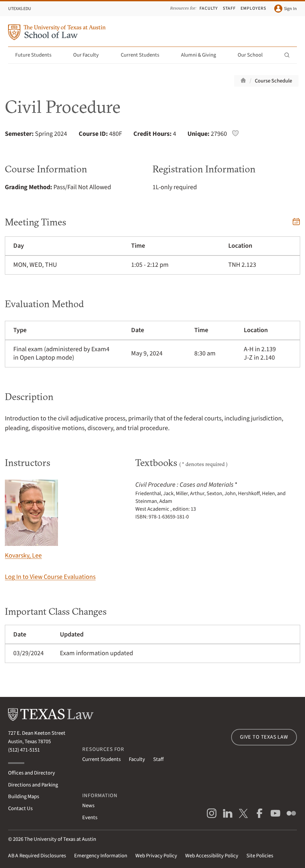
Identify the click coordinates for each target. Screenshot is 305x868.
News (88, 806)
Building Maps (24, 797)
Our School (254, 55)
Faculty (209, 8)
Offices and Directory (32, 773)
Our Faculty (90, 55)
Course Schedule (273, 81)
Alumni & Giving (202, 55)
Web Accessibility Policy (212, 856)
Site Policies (260, 856)
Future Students (37, 55)
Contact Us (20, 808)
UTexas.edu (20, 9)
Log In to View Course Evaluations (50, 577)
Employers (253, 8)
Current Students (144, 55)
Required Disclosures (37, 856)
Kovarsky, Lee (31, 520)
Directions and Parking (33, 785)
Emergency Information (101, 856)
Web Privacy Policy (156, 856)
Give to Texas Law (264, 737)
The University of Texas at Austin (60, 839)
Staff (229, 8)
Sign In (286, 9)
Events (90, 818)
